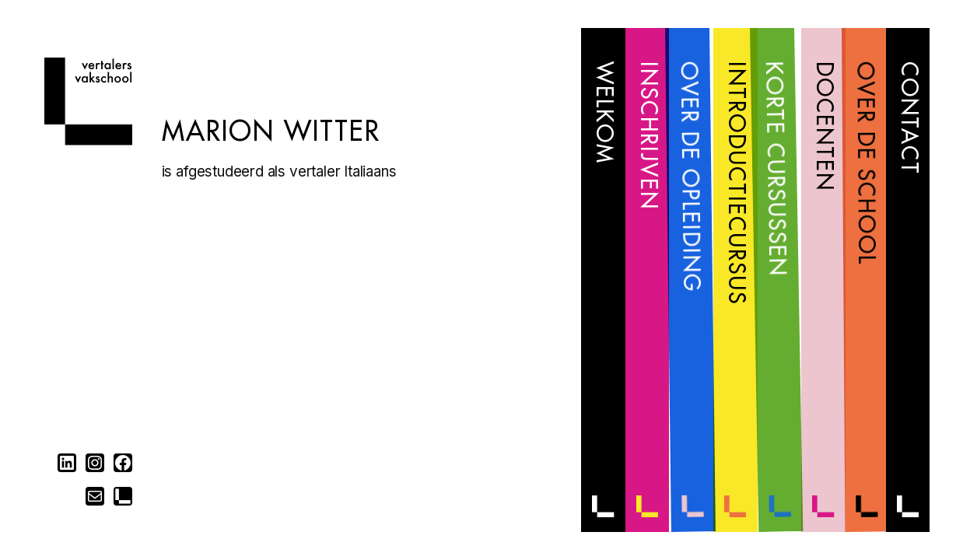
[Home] (88, 140)
